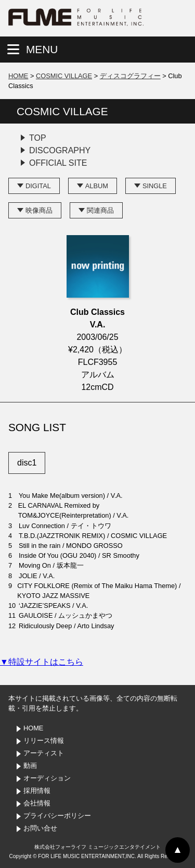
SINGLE (155, 186)
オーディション (47, 778)
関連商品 (100, 210)
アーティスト (44, 753)
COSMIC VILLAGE (64, 76)
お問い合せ (40, 828)
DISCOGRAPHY (60, 150)
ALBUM (97, 186)
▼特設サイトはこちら (42, 662)
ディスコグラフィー (130, 76)
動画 (30, 766)
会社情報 (37, 803)
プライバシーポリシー (57, 816)
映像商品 (39, 210)
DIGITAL (38, 186)
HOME (18, 76)
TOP (38, 138)
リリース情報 (44, 741)
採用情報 (37, 791)
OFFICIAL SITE (58, 163)
